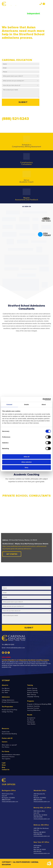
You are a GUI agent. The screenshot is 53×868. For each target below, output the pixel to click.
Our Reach (31, 720)
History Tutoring (32, 690)
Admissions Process (8, 757)
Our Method (6, 690)
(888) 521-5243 (9, 645)
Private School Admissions (10, 702)
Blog (3, 767)
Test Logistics (6, 759)
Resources (5, 729)
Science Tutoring (33, 692)
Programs (31, 701)
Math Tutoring (32, 695)
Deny (27, 467)
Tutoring (30, 685)
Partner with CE (7, 738)
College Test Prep (7, 712)
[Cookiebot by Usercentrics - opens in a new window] (43, 399)
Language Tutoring (33, 697)
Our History (6, 747)
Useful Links (6, 732)
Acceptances (31, 718)
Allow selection (26, 462)
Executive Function (33, 708)
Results (30, 715)
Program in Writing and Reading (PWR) (39, 704)
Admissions (6, 697)
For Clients (6, 752)
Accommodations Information (11, 755)
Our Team (5, 692)
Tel (41, 4)
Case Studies (31, 724)
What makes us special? (9, 745)
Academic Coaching (33, 706)
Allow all (27, 457)
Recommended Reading (9, 734)
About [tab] (44, 405)
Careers (5, 742)
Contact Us (6, 770)
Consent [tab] (9, 405)
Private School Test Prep (10, 710)
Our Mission (6, 688)
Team (44, 4)
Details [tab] (26, 405)
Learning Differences (34, 710)
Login (4, 763)
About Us (5, 685)
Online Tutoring (32, 688)
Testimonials (31, 722)
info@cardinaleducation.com (15, 648)
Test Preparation (7, 707)
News (4, 765)
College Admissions (8, 700)
